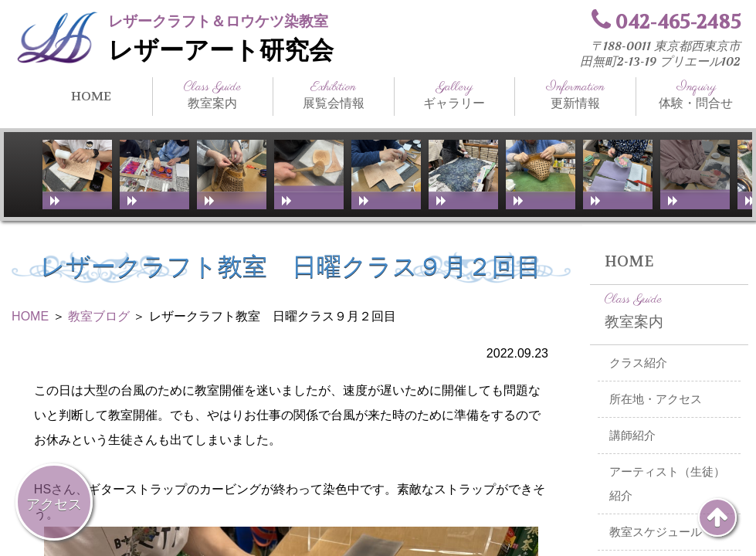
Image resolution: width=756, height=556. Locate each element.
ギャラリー (455, 95)
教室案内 (213, 95)
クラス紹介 (638, 363)
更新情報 (575, 95)
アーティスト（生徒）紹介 (667, 484)
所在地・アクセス (656, 399)
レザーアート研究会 (221, 51)
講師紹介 (632, 436)
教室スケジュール (656, 532)
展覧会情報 (334, 95)
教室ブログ (99, 316)
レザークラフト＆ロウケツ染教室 (218, 21)
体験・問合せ (697, 95)
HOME (91, 96)
